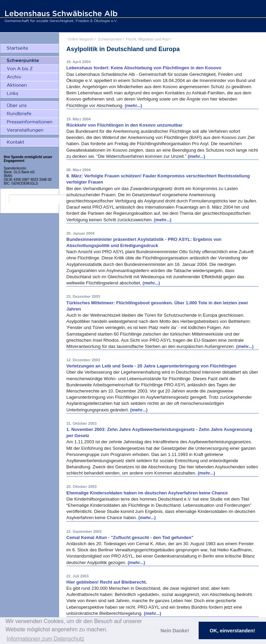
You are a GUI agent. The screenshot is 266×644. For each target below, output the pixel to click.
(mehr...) (134, 106)
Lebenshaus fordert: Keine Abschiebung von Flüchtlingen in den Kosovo (144, 68)
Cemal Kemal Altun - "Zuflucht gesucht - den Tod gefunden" (130, 537)
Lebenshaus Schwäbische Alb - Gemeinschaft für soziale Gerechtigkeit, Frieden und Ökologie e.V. (60, 16)
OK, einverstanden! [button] (232, 631)
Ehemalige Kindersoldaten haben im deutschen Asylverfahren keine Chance (147, 493)
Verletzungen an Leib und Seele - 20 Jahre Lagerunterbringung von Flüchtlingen (151, 366)
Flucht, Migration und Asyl (147, 39)
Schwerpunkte (110, 39)
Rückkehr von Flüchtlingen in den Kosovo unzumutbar (124, 125)
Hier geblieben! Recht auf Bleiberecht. (107, 582)
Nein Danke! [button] (175, 631)
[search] (38, 199)
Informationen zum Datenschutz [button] (45, 639)
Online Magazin (80, 39)
